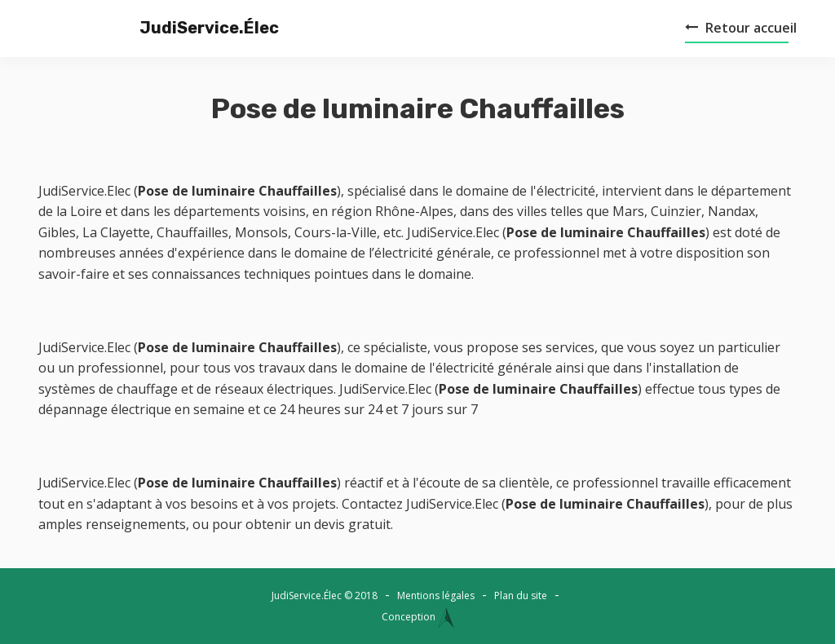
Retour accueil (741, 28)
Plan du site (521, 595)
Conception (418, 617)
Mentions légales (436, 595)
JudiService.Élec (177, 28)
